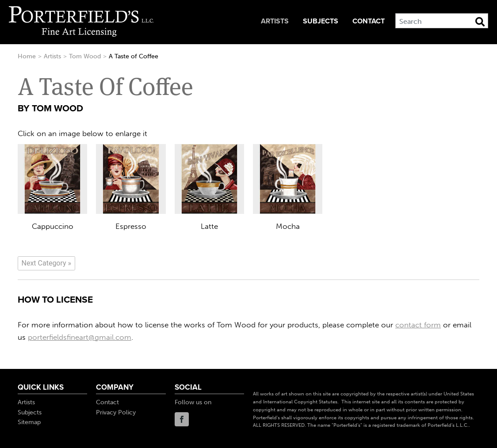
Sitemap (29, 422)
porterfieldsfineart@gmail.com (80, 337)
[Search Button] (480, 22)
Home (27, 56)
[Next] (46, 263)
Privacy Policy (116, 412)
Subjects (321, 21)
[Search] (442, 21)
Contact (369, 21)
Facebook (182, 419)
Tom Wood (85, 56)
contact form (418, 325)
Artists (275, 21)
